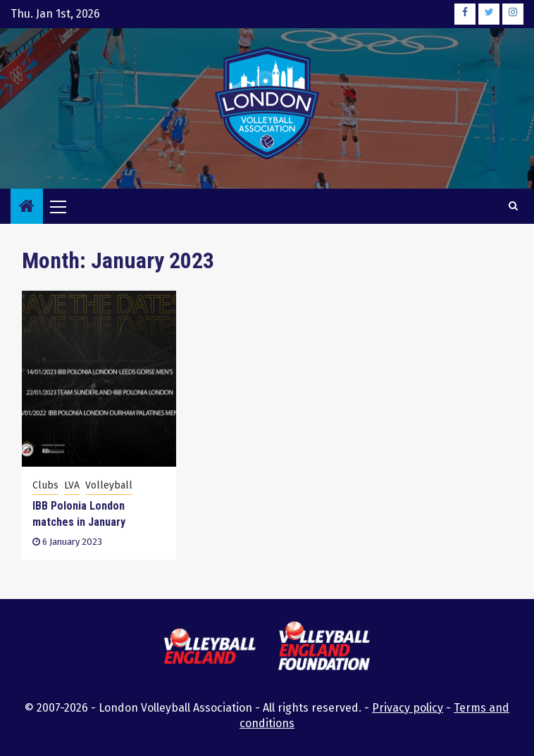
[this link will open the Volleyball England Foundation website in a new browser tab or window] (324, 648)
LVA (72, 485)
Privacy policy (408, 708)
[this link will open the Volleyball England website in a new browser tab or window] (210, 648)
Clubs (45, 485)
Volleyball (109, 485)
